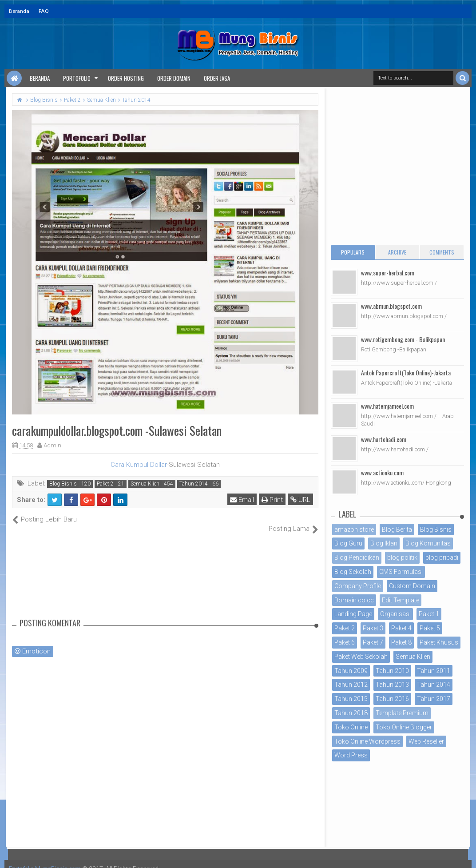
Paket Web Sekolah (361, 657)
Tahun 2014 (194, 484)
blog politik (402, 557)
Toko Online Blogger (404, 727)
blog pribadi (442, 557)
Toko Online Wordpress (367, 741)
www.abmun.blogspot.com (391, 306)
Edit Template (401, 600)
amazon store (354, 530)
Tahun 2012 (351, 685)
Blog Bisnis (63, 484)
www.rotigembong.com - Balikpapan (403, 339)
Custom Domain (412, 586)
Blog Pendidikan (357, 557)
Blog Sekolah (353, 572)
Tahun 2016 (392, 699)
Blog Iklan (384, 543)
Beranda (19, 11)
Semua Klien (145, 484)
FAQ (44, 11)
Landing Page (353, 614)
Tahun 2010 (392, 671)
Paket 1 (429, 614)
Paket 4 (401, 628)
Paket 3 (373, 628)
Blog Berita (397, 530)
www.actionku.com (382, 472)
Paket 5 (430, 628)
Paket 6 (345, 642)
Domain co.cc (354, 600)
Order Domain (174, 78)
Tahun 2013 (392, 685)
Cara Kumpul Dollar (139, 465)
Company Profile (358, 586)
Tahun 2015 (351, 699)
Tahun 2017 (434, 699)
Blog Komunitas (428, 543)
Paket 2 (105, 484)
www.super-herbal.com (388, 273)
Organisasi (395, 614)
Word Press (351, 755)
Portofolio (77, 78)
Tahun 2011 (434, 671)
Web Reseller (426, 741)
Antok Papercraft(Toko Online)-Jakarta (406, 372)
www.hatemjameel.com (387, 406)
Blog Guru (348, 543)
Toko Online (351, 727)
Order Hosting (126, 78)
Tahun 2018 (351, 713)
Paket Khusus (439, 642)
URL (301, 500)
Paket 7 (373, 642)
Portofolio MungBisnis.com (48, 859)
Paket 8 (401, 642)
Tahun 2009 (351, 671)
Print (273, 500)
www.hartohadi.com (384, 439)
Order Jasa (217, 78)
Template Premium (402, 713)
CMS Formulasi (401, 572)
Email (242, 500)
